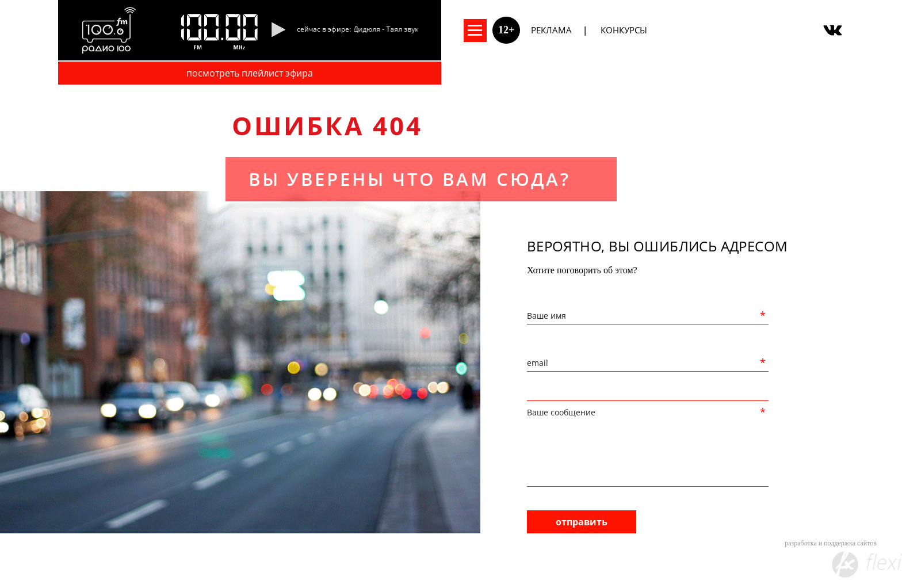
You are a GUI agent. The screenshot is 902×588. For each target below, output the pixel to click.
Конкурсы (624, 30)
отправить (582, 522)
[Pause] (278, 30)
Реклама (551, 30)
